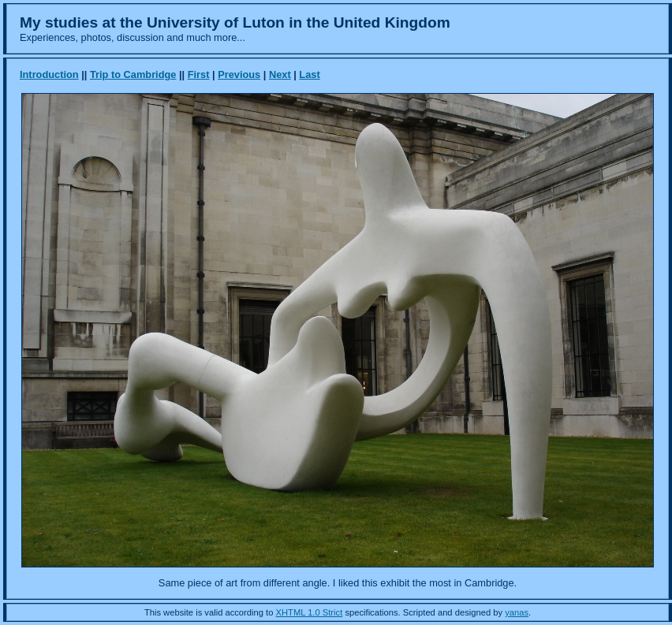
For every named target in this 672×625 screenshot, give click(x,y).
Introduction (49, 74)
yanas (517, 612)
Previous (239, 74)
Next (280, 74)
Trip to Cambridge (133, 74)
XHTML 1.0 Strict (310, 612)
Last (309, 74)
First (199, 74)
